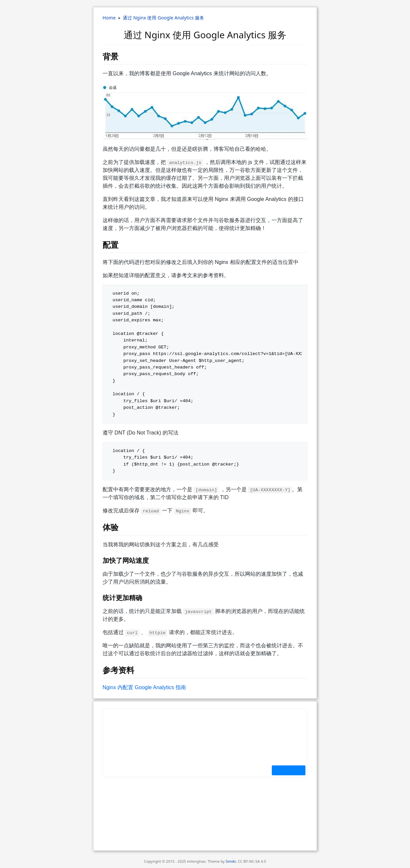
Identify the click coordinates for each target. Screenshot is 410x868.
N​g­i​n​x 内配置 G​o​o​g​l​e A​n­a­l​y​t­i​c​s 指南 (144, 687)
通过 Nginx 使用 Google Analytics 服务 (163, 18)
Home (109, 18)
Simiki (231, 861)
